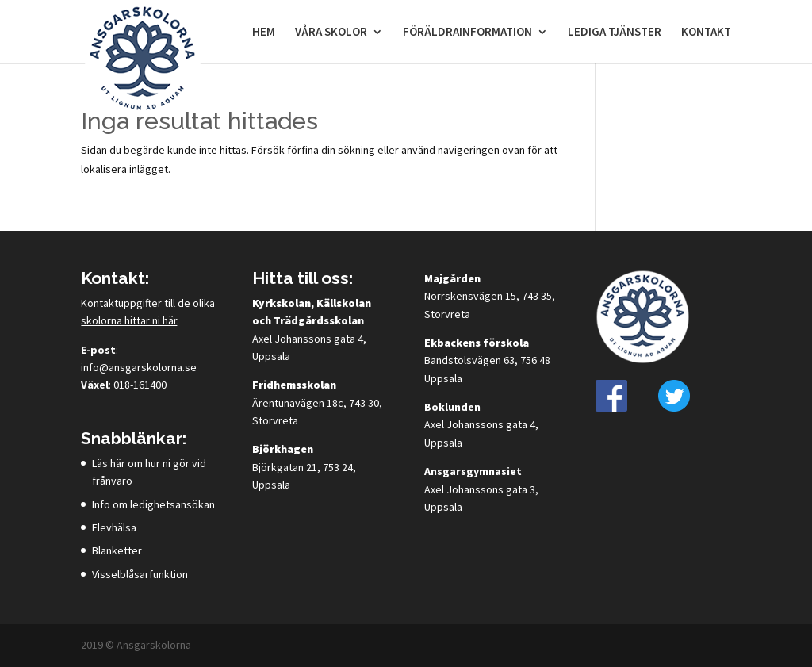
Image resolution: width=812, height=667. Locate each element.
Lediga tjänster (615, 33)
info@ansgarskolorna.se (139, 367)
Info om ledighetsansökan (153, 504)
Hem (264, 33)
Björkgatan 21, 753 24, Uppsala (304, 467)
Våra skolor (331, 33)
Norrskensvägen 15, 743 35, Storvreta (490, 296)
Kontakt (706, 33)
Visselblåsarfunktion (140, 574)
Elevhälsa (114, 527)
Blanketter (117, 550)
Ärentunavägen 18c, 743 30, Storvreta (317, 402)
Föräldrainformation (467, 33)
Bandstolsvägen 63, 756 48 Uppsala (487, 360)
